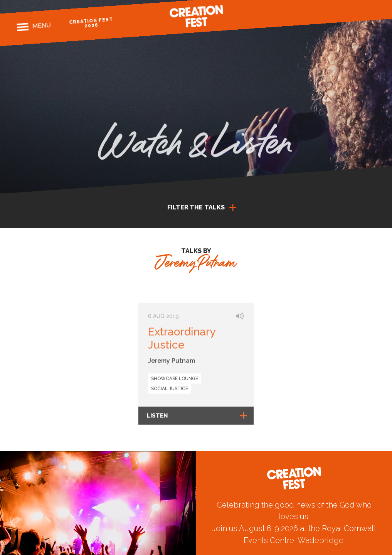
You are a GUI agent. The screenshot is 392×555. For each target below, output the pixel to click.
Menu (41, 25)
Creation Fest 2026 (91, 23)
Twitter (357, 13)
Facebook (331, 14)
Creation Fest (196, 16)
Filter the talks (196, 207)
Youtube (371, 12)
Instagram (344, 13)
